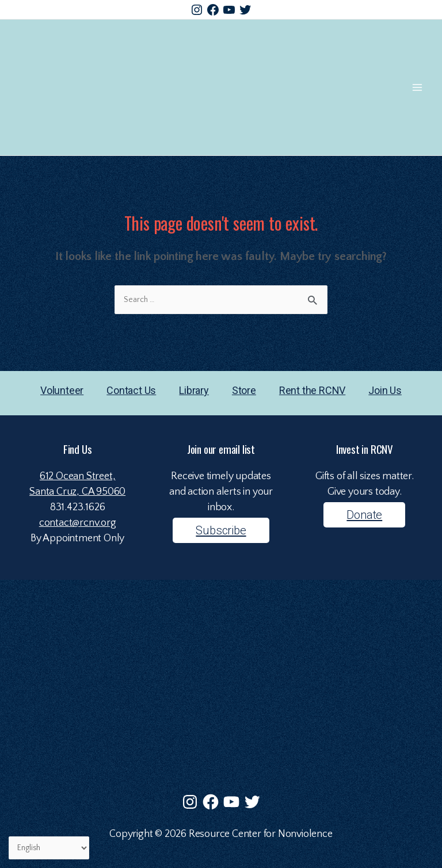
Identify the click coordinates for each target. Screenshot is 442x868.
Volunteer (62, 390)
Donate (364, 515)
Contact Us (131, 390)
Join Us (385, 390)
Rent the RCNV (312, 390)
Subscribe (221, 530)
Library (194, 390)
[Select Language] (49, 848)
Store (244, 390)
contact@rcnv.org (78, 523)
